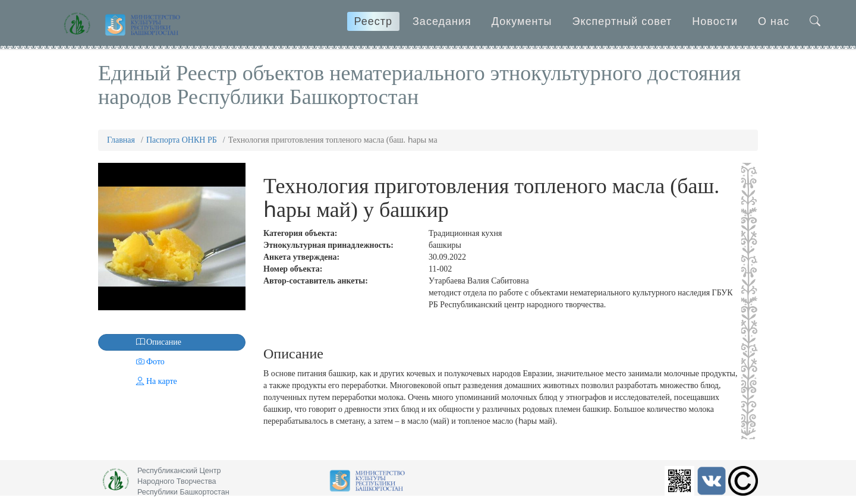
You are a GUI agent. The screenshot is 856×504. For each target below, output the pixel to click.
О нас (774, 21)
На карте (139, 381)
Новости (715, 21)
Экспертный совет (622, 21)
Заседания (442, 21)
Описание (141, 342)
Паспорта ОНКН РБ (182, 140)
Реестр (374, 21)
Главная (121, 140)
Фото (133, 362)
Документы (522, 21)
